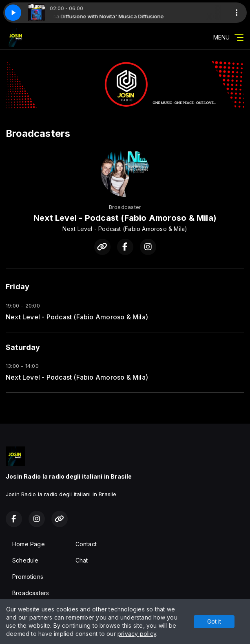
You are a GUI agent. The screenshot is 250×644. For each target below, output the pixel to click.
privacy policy (137, 634)
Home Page (29, 544)
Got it (214, 621)
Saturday (23, 347)
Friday (18, 287)
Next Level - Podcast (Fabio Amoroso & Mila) (77, 317)
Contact (86, 544)
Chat (82, 560)
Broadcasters (31, 593)
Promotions (28, 577)
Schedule (25, 560)
